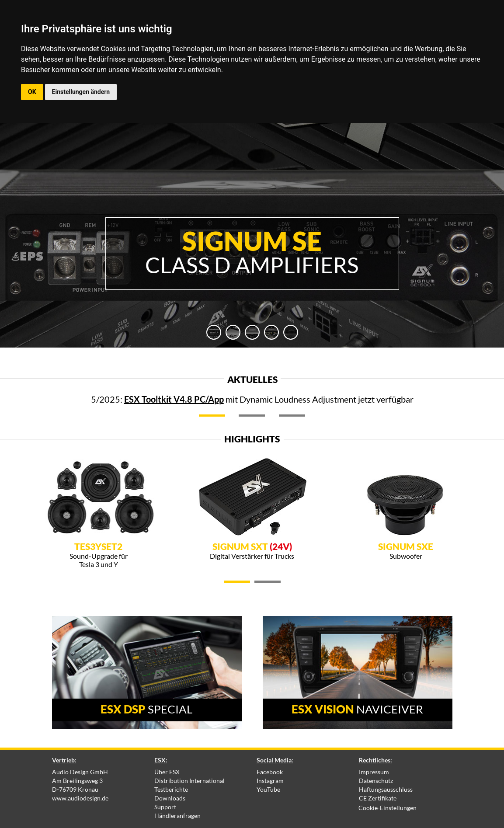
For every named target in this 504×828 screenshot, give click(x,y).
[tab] (214, 332)
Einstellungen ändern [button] (81, 92)
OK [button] (32, 92)
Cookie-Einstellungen (388, 808)
